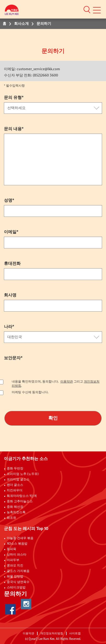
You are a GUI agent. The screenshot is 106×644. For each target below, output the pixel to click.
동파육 (11, 549)
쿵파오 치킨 (15, 566)
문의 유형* (14, 98)
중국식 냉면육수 (18, 582)
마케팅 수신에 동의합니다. (30, 392)
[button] (87, 9)
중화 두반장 (15, 469)
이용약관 (67, 382)
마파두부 (13, 560)
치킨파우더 (15, 491)
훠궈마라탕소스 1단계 (22, 496)
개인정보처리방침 (52, 633)
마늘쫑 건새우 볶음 (20, 538)
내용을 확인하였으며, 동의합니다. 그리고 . (56, 384)
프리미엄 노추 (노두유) (23, 474)
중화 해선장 (15, 507)
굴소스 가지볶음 (18, 571)
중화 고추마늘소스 (20, 502)
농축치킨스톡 (16, 512)
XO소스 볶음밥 (17, 544)
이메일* (11, 232)
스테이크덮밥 (16, 588)
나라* (9, 327)
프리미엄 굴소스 (18, 480)
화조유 (11, 518)
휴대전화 (12, 264)
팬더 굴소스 (15, 485)
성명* (9, 200)
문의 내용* (14, 129)
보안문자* (13, 358)
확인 (53, 418)
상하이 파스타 (17, 555)
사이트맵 (75, 633)
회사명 (10, 295)
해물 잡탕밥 (15, 577)
